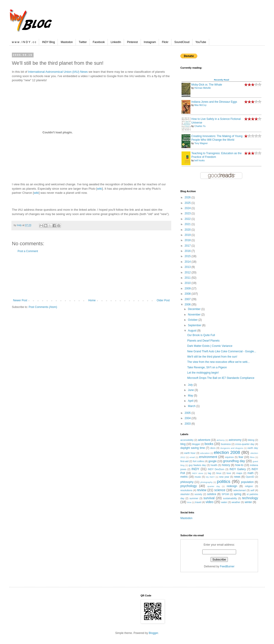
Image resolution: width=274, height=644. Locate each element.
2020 (188, 230)
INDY (195, 469)
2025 (188, 203)
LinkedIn (116, 42)
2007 (188, 299)
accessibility (187, 440)
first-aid (184, 461)
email (192, 457)
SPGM (225, 494)
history (226, 465)
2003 (188, 424)
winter (248, 502)
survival (209, 498)
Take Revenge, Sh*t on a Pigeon (207, 367)
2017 (188, 246)
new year (224, 477)
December (195, 309)
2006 (188, 304)
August (193, 331)
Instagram (150, 42)
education (205, 453)
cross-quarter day (245, 444)
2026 (188, 197)
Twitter (83, 42)
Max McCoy (200, 105)
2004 (188, 418)
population (247, 482)
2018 (188, 240)
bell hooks (199, 160)
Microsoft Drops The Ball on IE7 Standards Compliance (221, 378)
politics (224, 481)
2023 (188, 213)
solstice (212, 494)
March (192, 406)
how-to (239, 465)
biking (251, 440)
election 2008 (227, 452)
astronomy (235, 440)
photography (207, 482)
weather (236, 502)
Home (92, 300)
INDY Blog (48, 42)
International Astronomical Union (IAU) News (58, 72)
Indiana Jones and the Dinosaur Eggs (214, 102)
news (237, 477)
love (229, 473)
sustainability (230, 498)
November (195, 315)
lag (209, 473)
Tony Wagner (201, 143)
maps (239, 473)
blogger (196, 444)
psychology (189, 486)
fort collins (199, 461)
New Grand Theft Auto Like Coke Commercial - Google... (222, 351)
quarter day (214, 486)
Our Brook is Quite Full (201, 335)
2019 (188, 235)
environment (208, 457)
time (189, 502)
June (191, 390)
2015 (188, 256)
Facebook (99, 42)
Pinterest (132, 42)
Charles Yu (200, 126)
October (193, 320)
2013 (188, 267)
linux (219, 473)
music (198, 477)
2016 (188, 251)
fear (241, 457)
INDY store (198, 473)
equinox (229, 457)
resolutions (186, 490)
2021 (188, 224)
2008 (188, 294)
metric (184, 477)
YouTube (201, 42)
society (198, 494)
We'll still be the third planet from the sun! (212, 357)
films (252, 457)
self (252, 490)
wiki (100, 189)
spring (238, 494)
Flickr (165, 42)
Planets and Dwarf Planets (203, 341)
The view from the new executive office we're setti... (219, 362)
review (202, 490)
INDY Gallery (238, 469)
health (214, 465)
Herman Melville (203, 88)
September (195, 325)
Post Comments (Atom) (43, 307)
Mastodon (67, 42)
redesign (232, 486)
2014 (188, 262)
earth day (253, 448)
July (191, 385)
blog (183, 444)
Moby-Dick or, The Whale (207, 85)
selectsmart (239, 490)
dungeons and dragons (232, 448)
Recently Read (221, 80)
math (251, 473)
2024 (188, 208)
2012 (188, 272)
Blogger (153, 633)
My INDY (210, 477)
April (191, 401)
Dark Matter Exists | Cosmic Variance (210, 346)
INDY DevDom (216, 469)
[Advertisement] (91, 276)
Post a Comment (28, 251)
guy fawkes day (197, 465)
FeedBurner (227, 566)
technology (250, 498)
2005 (188, 413)
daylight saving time (193, 448)
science (220, 490)
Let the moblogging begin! (203, 373)
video (209, 502)
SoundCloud (182, 42)
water (224, 502)
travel (198, 502)
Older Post (163, 300)
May (191, 396)
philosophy (187, 482)
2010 (188, 283)
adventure (204, 440)
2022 (188, 219)
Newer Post (20, 300)
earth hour (190, 453)
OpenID (250, 477)
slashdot (185, 494)
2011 (188, 278)
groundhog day (234, 461)
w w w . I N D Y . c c (24, 42)
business (226, 444)
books (209, 444)
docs (213, 448)
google (213, 461)
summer (194, 498)
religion (249, 486)
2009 (188, 288)
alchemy (221, 440)
